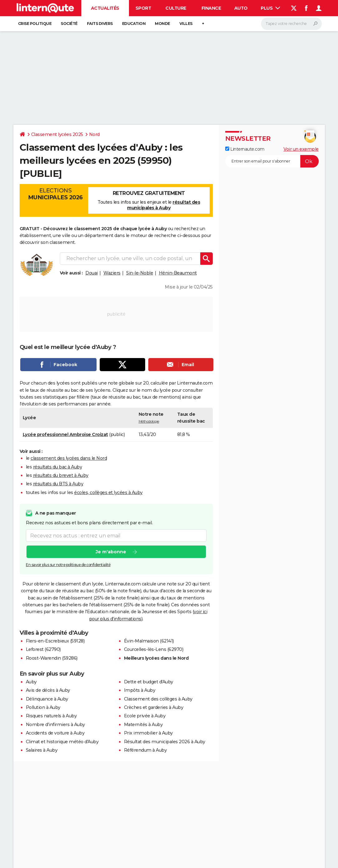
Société (69, 24)
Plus (270, 8)
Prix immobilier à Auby (148, 733)
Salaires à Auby (42, 750)
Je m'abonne (111, 552)
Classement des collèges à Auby (158, 699)
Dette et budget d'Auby (149, 682)
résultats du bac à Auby (58, 467)
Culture (176, 8)
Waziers (112, 273)
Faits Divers (100, 24)
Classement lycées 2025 (57, 134)
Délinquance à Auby (47, 699)
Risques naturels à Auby (51, 716)
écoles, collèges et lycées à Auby (108, 492)
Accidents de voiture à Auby (55, 733)
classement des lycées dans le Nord (69, 458)
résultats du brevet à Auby (61, 475)
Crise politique (35, 24)
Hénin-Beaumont (178, 273)
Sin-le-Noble (140, 273)
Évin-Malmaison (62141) (149, 641)
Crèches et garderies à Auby (154, 707)
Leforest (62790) (43, 649)
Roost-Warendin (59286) (52, 658)
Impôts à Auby (140, 690)
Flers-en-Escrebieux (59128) (55, 641)
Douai (92, 273)
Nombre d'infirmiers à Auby (55, 725)
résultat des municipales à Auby (164, 205)
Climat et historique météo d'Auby (62, 742)
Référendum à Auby (145, 750)
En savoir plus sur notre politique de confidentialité (68, 565)
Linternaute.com (245, 149)
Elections (55, 194)
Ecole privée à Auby (145, 716)
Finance (211, 8)
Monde (162, 24)
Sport (143, 8)
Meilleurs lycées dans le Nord (156, 658)
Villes (186, 24)
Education (134, 24)
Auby (31, 682)
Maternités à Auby (143, 725)
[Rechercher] (291, 24)
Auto (241, 8)
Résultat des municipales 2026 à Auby (165, 742)
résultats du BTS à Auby (58, 484)
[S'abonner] (272, 161)
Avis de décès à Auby (48, 690)
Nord (94, 134)
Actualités (105, 8)
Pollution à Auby (43, 707)
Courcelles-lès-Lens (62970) (154, 649)
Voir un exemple (301, 149)
